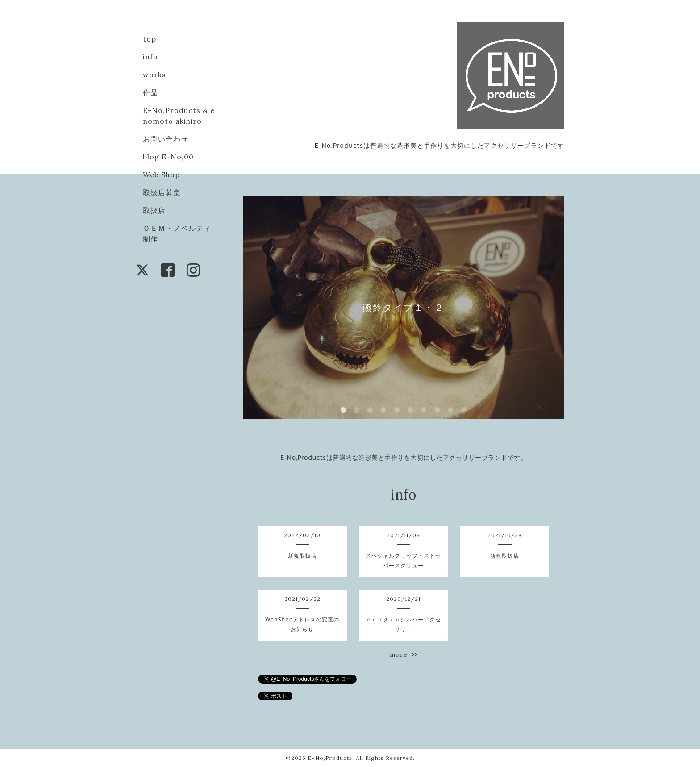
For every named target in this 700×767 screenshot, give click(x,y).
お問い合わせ (166, 139)
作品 (150, 92)
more (404, 654)
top (150, 39)
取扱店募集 (162, 192)
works (154, 75)
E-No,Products (330, 758)
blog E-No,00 (168, 157)
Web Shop (161, 175)
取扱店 (154, 210)
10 (464, 410)
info (150, 57)
